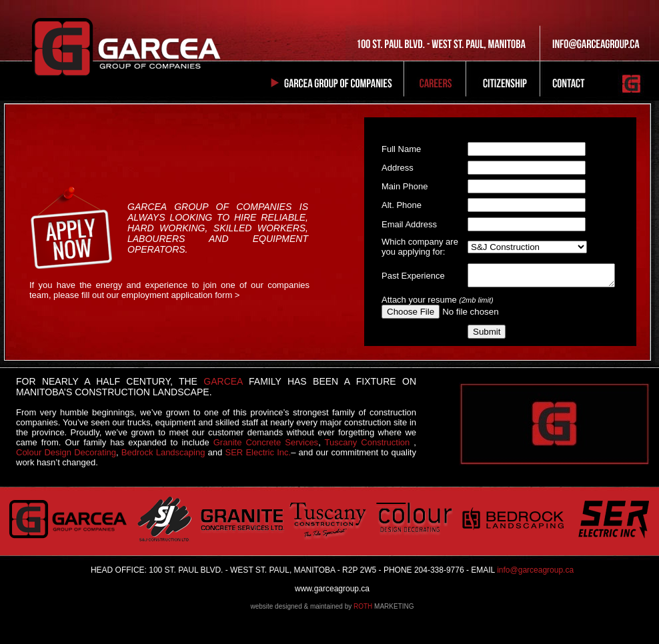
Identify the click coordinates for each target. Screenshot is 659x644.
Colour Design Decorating (66, 452)
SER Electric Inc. (258, 452)
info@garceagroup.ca (534, 570)
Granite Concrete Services (266, 442)
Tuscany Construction (368, 442)
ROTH (363, 606)
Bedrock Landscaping (163, 452)
